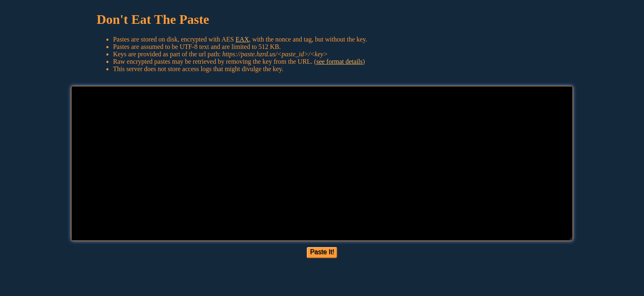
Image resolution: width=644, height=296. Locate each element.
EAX (242, 39)
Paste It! (322, 252)
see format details (339, 61)
